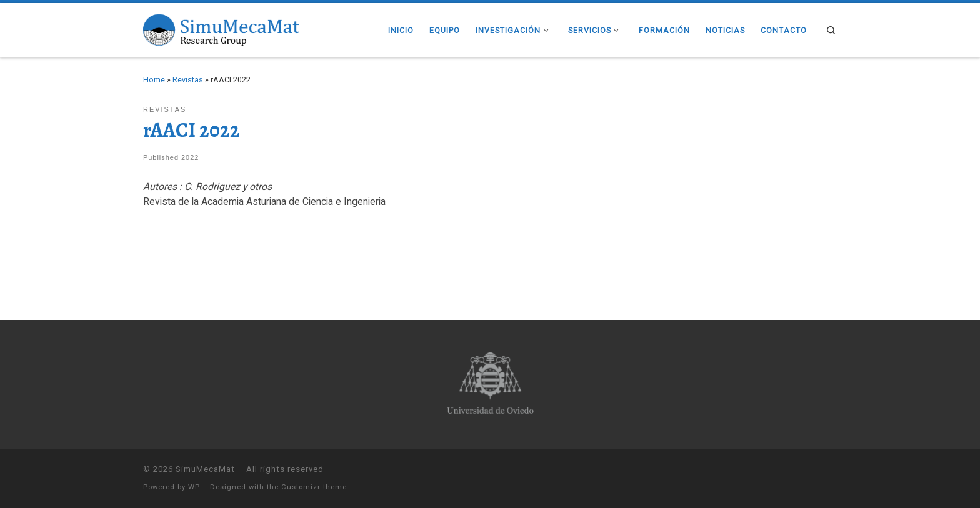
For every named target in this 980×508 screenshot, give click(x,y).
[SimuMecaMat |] (221, 28)
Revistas (188, 80)
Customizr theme (314, 487)
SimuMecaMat (205, 469)
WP (194, 487)
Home (154, 80)
